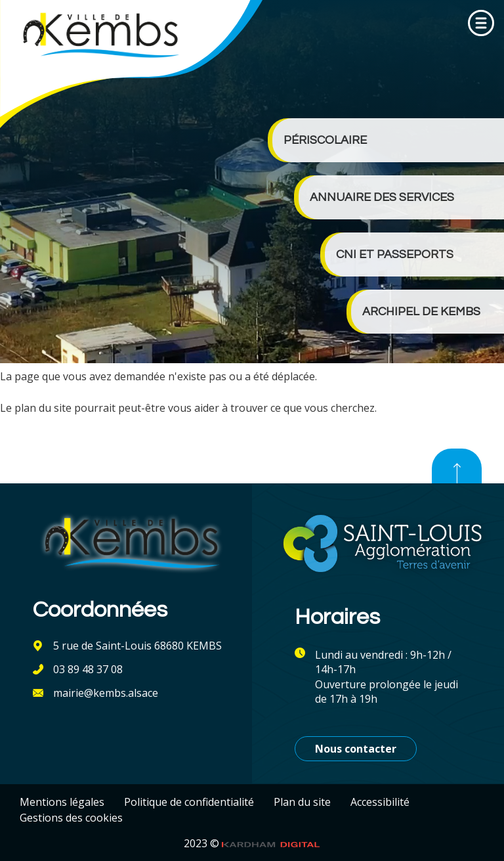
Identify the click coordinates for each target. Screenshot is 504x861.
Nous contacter (356, 749)
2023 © (252, 843)
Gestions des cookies (71, 818)
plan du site (43, 408)
